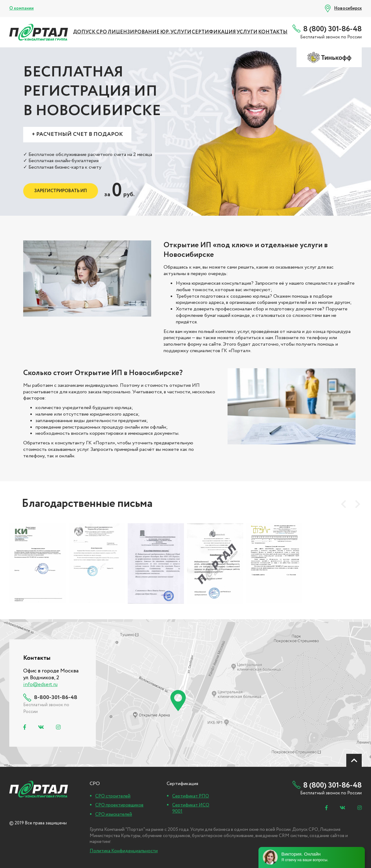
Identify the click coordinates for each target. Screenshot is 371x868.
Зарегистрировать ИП (61, 191)
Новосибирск (348, 8)
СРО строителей (113, 796)
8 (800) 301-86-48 (333, 29)
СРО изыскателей (114, 814)
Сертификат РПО (191, 796)
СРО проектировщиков (119, 805)
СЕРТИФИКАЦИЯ (214, 32)
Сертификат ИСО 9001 (191, 808)
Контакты (273, 32)
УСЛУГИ (247, 32)
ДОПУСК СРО (90, 32)
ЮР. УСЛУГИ (176, 32)
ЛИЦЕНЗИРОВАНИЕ (134, 32)
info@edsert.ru (40, 685)
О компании (21, 8)
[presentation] (343, 504)
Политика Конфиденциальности (124, 851)
